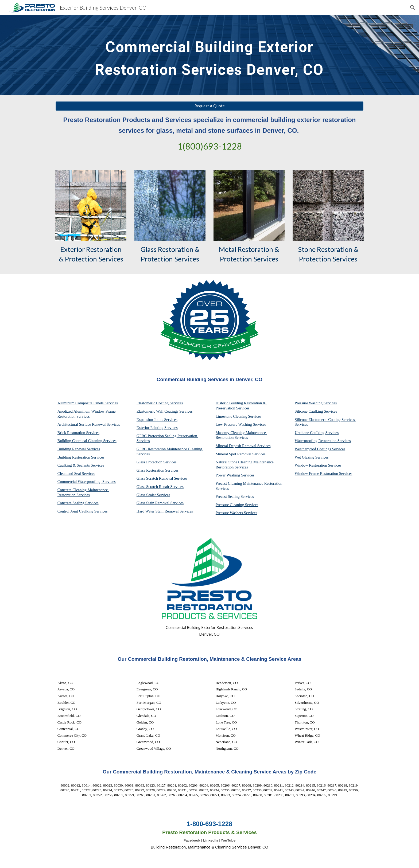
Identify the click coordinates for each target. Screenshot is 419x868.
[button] (413, 7)
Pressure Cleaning (230, 505)
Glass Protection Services (157, 462)
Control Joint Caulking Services (83, 511)
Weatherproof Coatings (313, 449)
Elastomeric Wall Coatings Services (165, 411)
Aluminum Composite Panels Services (88, 403)
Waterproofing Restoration (316, 441)
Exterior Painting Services (157, 428)
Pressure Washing (309, 403)
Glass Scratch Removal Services (162, 478)
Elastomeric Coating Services (160, 403)
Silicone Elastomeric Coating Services (325, 420)
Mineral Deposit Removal (236, 446)
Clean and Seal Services (76, 474)
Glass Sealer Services (153, 495)
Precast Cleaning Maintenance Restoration (249, 483)
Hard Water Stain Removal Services (165, 511)
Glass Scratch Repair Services (160, 487)
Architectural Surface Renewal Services (89, 424)
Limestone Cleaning (231, 416)
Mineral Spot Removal (234, 454)
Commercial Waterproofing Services (87, 482)
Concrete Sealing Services (78, 503)
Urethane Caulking (310, 433)
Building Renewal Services (79, 449)
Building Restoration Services (81, 457)
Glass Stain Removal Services (160, 503)
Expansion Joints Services (157, 420)
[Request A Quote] (210, 106)
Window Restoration (311, 465)
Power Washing (228, 475)
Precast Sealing (228, 496)
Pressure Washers (230, 513)
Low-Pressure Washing (234, 424)
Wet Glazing (305, 457)
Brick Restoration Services (78, 433)
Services (255, 416)
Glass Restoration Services (158, 470)
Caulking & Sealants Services (81, 465)
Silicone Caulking (309, 411)
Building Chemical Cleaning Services (87, 441)
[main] (209, 55)
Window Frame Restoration (317, 474)
